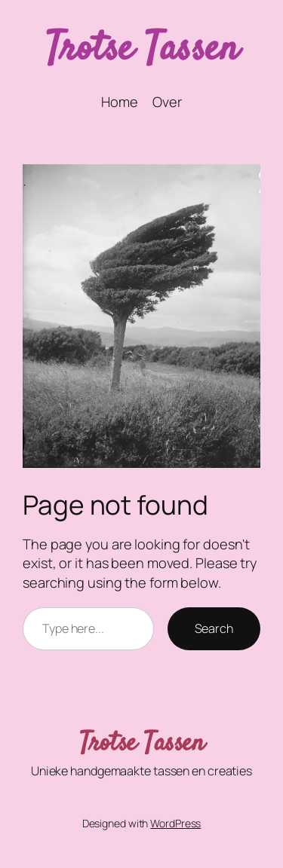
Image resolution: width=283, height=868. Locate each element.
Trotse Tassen (142, 50)
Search (214, 628)
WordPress (175, 823)
